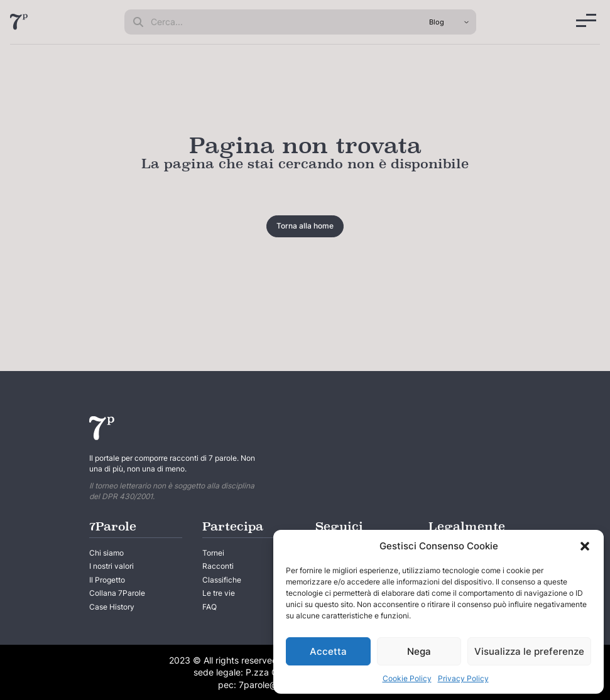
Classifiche (222, 580)
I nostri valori (112, 566)
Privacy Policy (463, 678)
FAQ (210, 607)
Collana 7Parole (117, 593)
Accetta (328, 651)
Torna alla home (305, 226)
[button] (585, 546)
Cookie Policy (407, 678)
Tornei (213, 553)
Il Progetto (107, 580)
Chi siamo (106, 553)
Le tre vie (219, 593)
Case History (112, 607)
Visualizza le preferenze (529, 651)
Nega (419, 651)
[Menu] (586, 20)
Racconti (218, 566)
